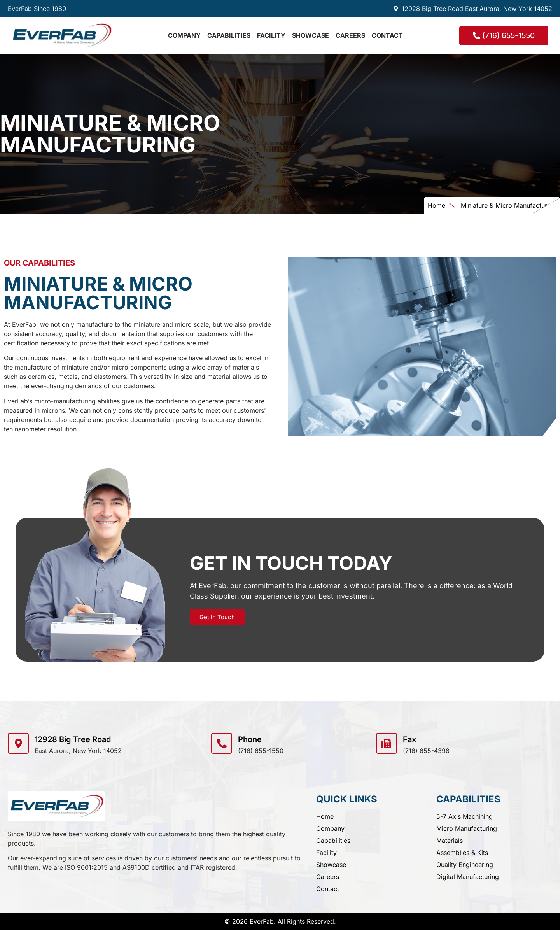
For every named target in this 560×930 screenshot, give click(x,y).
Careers (350, 35)
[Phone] (222, 743)
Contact (387, 35)
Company (184, 35)
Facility (271, 35)
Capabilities (229, 35)
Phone (250, 739)
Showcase (311, 35)
